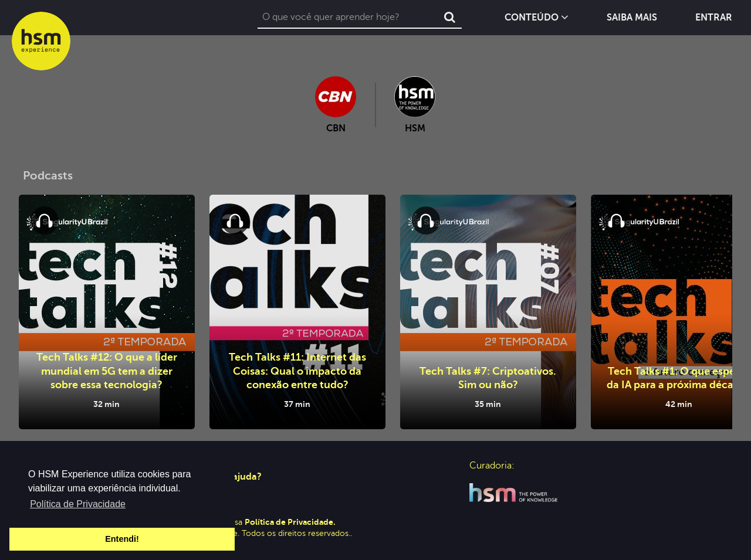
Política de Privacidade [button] (78, 504)
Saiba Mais (632, 18)
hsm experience (41, 41)
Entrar (714, 18)
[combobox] (348, 18)
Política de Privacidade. (290, 522)
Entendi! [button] (122, 539)
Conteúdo (537, 18)
